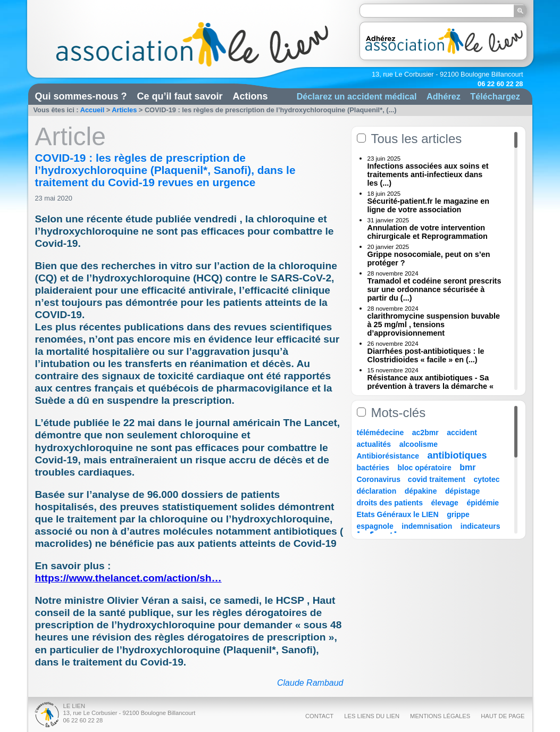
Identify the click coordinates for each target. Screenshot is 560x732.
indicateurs (480, 526)
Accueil (93, 110)
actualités (374, 444)
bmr (467, 467)
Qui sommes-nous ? (81, 96)
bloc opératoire (425, 468)
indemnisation (427, 526)
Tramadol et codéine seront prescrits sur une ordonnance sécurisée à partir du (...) (434, 289)
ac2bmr (425, 432)
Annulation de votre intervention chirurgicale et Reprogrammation (428, 232)
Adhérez (444, 96)
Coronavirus (380, 479)
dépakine (421, 491)
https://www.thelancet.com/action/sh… (128, 578)
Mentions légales (440, 716)
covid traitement (437, 479)
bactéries (373, 468)
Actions (250, 96)
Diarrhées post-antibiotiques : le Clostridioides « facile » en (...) (426, 355)
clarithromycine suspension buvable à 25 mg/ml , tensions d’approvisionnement (434, 325)
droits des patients (390, 503)
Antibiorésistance (388, 456)
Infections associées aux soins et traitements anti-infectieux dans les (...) (428, 174)
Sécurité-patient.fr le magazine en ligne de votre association (429, 205)
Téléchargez (495, 96)
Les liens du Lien (372, 716)
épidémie (483, 503)
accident (462, 432)
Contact (319, 716)
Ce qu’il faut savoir (180, 96)
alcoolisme (419, 444)
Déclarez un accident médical (357, 96)
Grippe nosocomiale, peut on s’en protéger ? (429, 259)
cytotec (487, 479)
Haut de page (503, 716)
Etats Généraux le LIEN (398, 514)
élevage (445, 503)
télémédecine (381, 432)
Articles (124, 110)
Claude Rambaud (310, 683)
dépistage (462, 491)
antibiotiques (457, 455)
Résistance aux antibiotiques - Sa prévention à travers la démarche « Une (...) (431, 386)
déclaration (377, 491)
